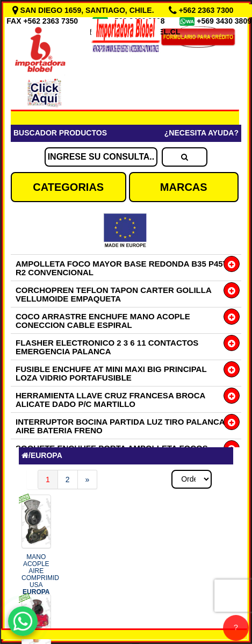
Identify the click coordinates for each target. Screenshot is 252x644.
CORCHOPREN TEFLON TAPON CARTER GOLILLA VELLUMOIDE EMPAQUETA (113, 294)
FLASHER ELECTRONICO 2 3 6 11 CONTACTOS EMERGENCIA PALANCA (107, 347)
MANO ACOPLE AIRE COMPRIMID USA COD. (40, 582)
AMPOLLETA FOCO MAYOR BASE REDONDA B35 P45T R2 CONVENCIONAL (122, 268)
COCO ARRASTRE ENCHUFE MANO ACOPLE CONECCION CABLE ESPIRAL (103, 321)
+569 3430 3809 (224, 21)
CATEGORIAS (68, 187)
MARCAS (184, 187)
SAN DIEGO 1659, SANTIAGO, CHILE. (84, 10)
